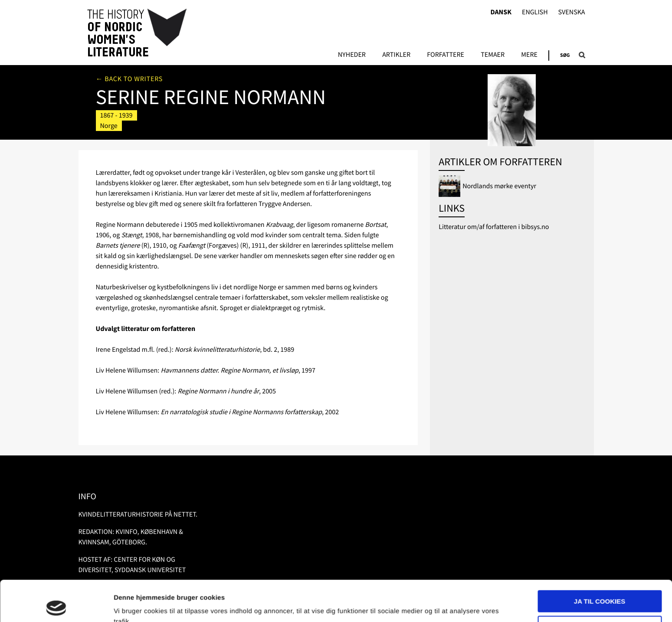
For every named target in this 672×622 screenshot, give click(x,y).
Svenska (572, 12)
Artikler (396, 55)
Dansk (501, 12)
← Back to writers (129, 79)
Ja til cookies (600, 561)
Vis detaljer (131, 605)
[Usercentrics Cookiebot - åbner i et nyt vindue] (56, 605)
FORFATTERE (446, 55)
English (535, 12)
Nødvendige (600, 586)
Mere (529, 55)
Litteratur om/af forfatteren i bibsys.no (494, 227)
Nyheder (352, 55)
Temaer (493, 55)
